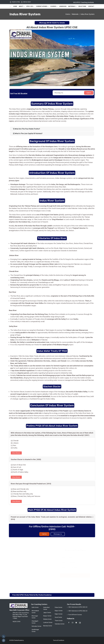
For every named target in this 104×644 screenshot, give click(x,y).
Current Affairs (42, 6)
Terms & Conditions (59, 640)
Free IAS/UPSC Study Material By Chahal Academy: (32, 595)
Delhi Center (35, 607)
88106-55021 (27, 2)
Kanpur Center (47, 616)
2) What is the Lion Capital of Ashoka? (28, 134)
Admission (63, 6)
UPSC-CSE (30, 6)
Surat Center (58, 617)
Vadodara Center (60, 624)
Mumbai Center (48, 626)
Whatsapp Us (58, 536)
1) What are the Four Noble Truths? (26, 129)
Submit (89, 93)
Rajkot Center (59, 614)
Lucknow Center (48, 622)
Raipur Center (59, 611)
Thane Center (59, 621)
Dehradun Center (37, 626)
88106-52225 (52, 23)
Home (15, 6)
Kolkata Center (47, 619)
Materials (72, 6)
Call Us (44, 536)
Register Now (75, 576)
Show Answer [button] (16, 453)
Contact (91, 6)
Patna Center (59, 607)
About (21, 6)
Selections (82, 6)
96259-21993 (16, 2)
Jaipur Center (47, 613)
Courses (53, 6)
